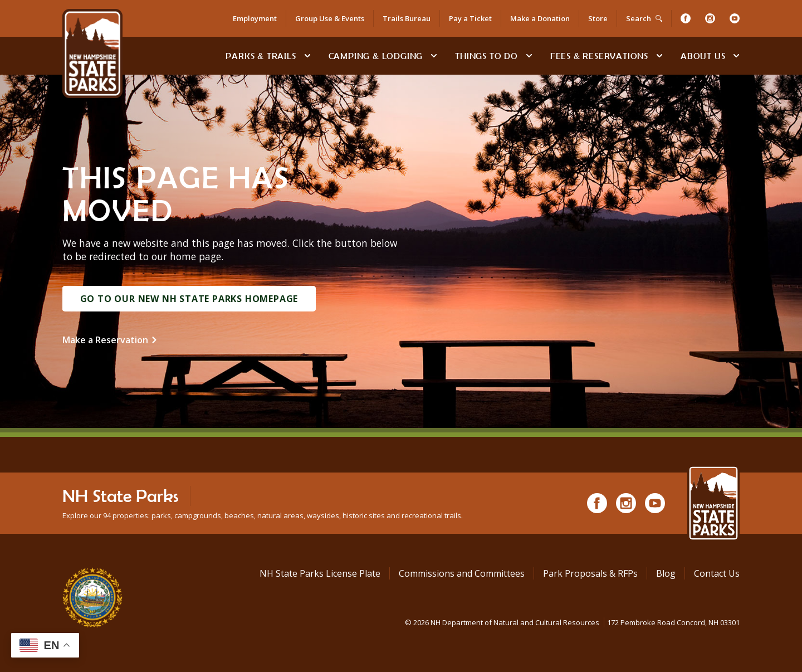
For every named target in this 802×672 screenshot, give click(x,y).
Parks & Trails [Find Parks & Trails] (261, 56)
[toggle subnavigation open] (307, 56)
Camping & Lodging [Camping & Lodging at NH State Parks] (376, 56)
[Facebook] (686, 18)
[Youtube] (735, 18)
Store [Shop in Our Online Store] (598, 18)
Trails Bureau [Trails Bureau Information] (407, 18)
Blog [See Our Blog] (666, 573)
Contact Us (717, 573)
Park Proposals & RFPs (590, 573)
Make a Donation (540, 18)
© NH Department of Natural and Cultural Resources (572, 622)
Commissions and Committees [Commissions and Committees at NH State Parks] (462, 573)
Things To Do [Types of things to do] (486, 56)
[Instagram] (710, 18)
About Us (703, 56)
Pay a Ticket (470, 18)
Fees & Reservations (599, 56)
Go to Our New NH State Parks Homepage (189, 299)
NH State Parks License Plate (320, 573)
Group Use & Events (330, 18)
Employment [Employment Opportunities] (255, 18)
